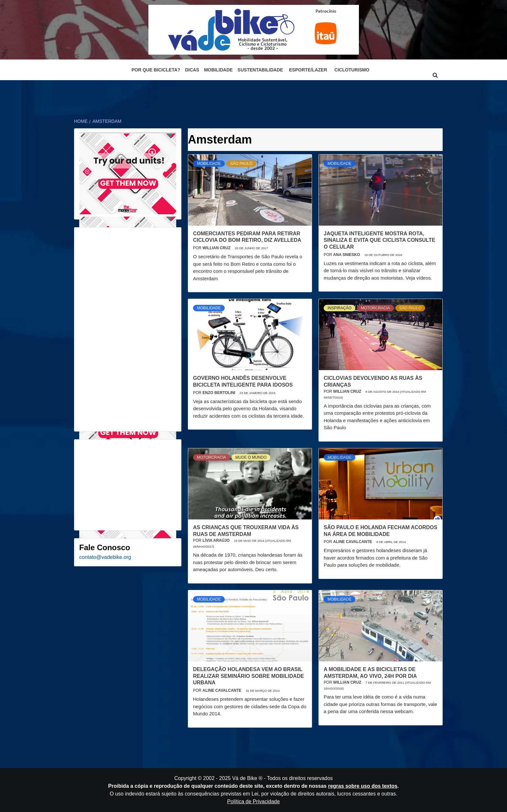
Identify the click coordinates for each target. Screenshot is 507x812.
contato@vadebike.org (105, 557)
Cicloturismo (352, 70)
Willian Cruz (217, 248)
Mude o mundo (251, 457)
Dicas (192, 70)
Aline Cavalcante (353, 542)
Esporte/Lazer (308, 70)
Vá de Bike (245, 778)
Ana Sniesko (347, 255)
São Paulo (241, 164)
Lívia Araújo (216, 540)
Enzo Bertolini (219, 393)
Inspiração (340, 308)
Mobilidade (218, 70)
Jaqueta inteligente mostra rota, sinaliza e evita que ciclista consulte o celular (379, 240)
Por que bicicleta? (156, 70)
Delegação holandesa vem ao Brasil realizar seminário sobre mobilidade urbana (248, 676)
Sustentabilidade (260, 70)
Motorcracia (375, 308)
